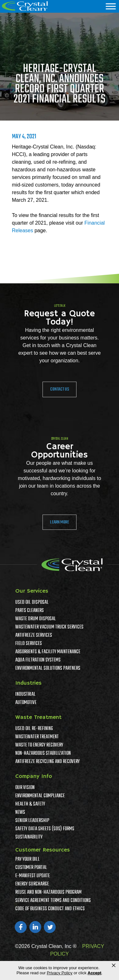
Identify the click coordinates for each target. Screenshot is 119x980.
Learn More (60, 522)
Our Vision (25, 788)
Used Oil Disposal (32, 602)
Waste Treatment (38, 717)
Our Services (32, 591)
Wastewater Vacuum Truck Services (49, 627)
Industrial (25, 694)
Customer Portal (31, 868)
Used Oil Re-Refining (34, 729)
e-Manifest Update (33, 876)
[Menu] (111, 6)
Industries (28, 683)
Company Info (34, 776)
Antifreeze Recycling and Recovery (47, 762)
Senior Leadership (32, 821)
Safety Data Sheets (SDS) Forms (45, 829)
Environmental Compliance (40, 796)
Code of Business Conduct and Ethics (50, 909)
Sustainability (29, 837)
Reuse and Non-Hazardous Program (48, 892)
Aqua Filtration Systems (38, 660)
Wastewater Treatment (37, 737)
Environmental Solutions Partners (48, 668)
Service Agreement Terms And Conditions (53, 901)
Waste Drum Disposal (36, 619)
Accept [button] (94, 973)
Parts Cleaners (30, 611)
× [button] (114, 965)
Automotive (26, 703)
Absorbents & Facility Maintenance (48, 652)
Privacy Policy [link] (60, 973)
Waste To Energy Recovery (39, 745)
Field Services (29, 644)
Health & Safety (30, 804)
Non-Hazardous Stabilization (43, 753)
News (20, 812)
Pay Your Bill (27, 859)
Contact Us (60, 389)
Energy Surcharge (32, 884)
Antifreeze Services (34, 635)
